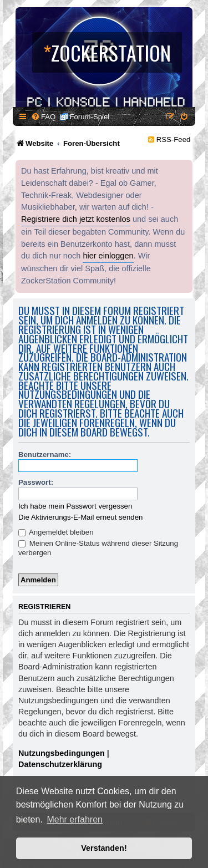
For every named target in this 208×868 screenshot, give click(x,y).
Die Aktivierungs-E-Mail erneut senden (80, 517)
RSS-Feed (174, 139)
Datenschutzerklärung (60, 764)
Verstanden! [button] (104, 848)
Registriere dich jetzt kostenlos (76, 219)
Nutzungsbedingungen (62, 753)
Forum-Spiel (89, 117)
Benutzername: (45, 455)
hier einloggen (108, 256)
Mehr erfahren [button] (75, 819)
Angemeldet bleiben (56, 532)
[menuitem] (43, 117)
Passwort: (36, 482)
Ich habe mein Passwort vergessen (75, 506)
